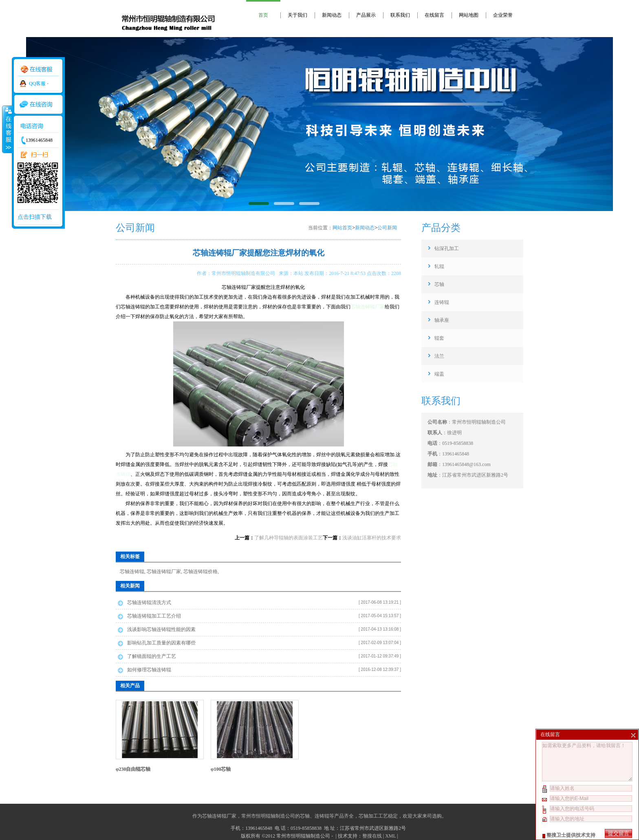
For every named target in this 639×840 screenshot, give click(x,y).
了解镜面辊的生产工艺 (152, 656)
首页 (263, 15)
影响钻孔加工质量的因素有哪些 (161, 643)
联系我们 (400, 15)
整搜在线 (372, 836)
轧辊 (439, 266)
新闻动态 (332, 15)
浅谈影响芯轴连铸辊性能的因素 (161, 629)
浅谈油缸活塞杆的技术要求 (372, 538)
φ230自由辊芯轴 (133, 769)
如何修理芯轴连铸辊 (149, 670)
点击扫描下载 (35, 217)
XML (390, 836)
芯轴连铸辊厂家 (164, 572)
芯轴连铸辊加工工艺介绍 (154, 616)
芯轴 (439, 284)
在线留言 (434, 15)
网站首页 (342, 228)
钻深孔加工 (447, 248)
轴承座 (442, 320)
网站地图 (469, 15)
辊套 (439, 338)
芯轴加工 (368, 816)
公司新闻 (387, 228)
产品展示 (366, 15)
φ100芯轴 (221, 769)
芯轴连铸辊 (132, 572)
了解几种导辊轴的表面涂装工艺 (289, 538)
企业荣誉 (503, 15)
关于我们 (297, 15)
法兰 (439, 356)
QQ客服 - (39, 84)
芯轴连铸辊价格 (201, 572)
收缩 (7, 129)
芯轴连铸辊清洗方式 (149, 603)
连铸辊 (442, 302)
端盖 (439, 374)
